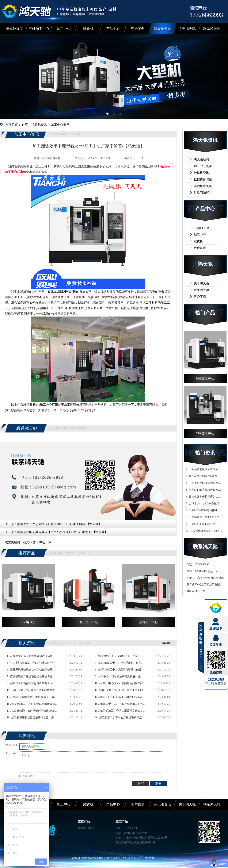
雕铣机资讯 (201, 173)
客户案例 (138, 29)
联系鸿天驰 (212, 29)
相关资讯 (27, 643)
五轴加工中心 (39, 29)
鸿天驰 (205, 264)
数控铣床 (200, 248)
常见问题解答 (203, 193)
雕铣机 (88, 29)
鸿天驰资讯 (162, 29)
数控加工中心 (86, 828)
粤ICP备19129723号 (132, 858)
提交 (158, 784)
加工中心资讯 (60, 125)
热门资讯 (205, 453)
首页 (25, 125)
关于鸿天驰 (187, 29)
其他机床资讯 (203, 186)
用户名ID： (13, 745)
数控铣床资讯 (203, 179)
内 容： (12, 753)
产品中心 (113, 29)
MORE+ (167, 643)
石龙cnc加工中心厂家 (37, 542)
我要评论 (27, 736)
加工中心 (64, 29)
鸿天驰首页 (14, 29)
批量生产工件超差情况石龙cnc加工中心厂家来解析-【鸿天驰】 (59, 524)
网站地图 (149, 858)
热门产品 (205, 313)
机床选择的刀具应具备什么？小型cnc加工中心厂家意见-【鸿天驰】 (62, 532)
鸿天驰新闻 (201, 159)
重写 (141, 784)
